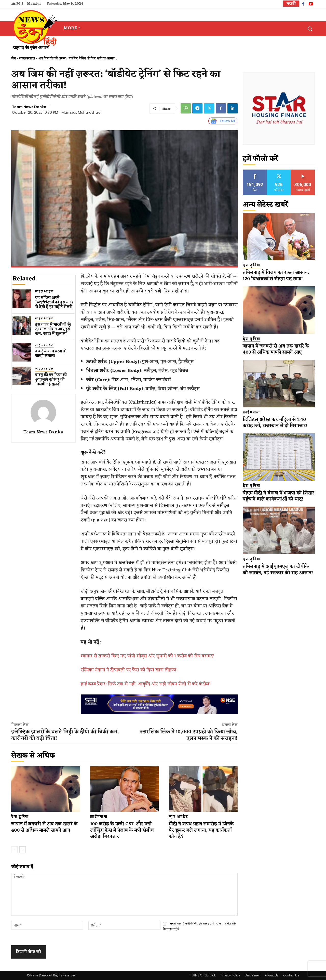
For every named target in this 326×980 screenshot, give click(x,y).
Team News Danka (29, 107)
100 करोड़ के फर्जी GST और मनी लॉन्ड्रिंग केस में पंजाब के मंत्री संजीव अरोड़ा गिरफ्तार (124, 830)
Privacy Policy (230, 975)
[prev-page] (14, 850)
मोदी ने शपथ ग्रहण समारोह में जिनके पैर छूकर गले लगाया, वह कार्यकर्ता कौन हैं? (199, 830)
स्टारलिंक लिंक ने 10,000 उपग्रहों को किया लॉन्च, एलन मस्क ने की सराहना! (189, 735)
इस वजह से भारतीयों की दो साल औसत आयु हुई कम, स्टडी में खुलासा (53, 329)
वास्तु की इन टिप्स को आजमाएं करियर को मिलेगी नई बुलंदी (51, 380)
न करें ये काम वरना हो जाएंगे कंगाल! (51, 354)
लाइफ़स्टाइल (27, 59)
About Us (272, 975)
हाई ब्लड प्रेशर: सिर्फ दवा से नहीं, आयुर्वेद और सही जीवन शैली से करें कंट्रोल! (146, 684)
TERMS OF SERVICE (203, 975)
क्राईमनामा (99, 817)
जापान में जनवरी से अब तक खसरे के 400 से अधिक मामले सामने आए (43, 830)
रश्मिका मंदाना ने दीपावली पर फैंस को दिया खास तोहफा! (129, 670)
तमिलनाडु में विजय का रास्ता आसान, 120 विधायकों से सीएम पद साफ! (278, 276)
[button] (310, 29)
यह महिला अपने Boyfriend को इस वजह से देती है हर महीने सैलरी (54, 302)
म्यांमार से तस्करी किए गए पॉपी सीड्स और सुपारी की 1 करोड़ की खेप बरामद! (147, 656)
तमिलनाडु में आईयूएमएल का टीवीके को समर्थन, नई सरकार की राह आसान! (277, 579)
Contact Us (291, 975)
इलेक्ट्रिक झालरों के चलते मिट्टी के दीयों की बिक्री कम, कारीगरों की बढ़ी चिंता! (65, 735)
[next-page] (23, 850)
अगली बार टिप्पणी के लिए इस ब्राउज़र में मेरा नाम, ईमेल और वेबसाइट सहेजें (200, 926)
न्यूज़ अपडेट (179, 817)
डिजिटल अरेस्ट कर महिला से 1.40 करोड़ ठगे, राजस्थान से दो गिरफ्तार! (277, 423)
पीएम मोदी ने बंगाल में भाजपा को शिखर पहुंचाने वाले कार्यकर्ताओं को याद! (276, 499)
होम (13, 59)
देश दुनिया (20, 817)
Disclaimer (252, 975)
